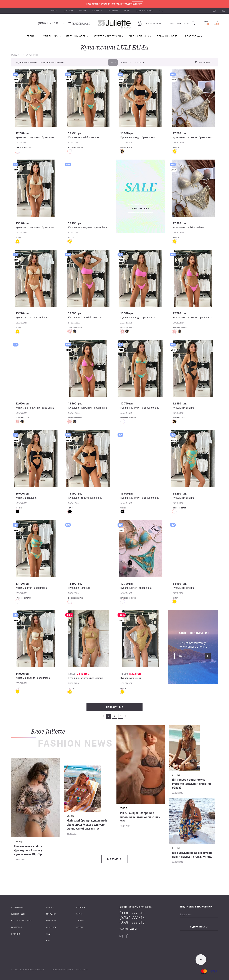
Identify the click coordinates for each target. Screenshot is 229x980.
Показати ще (115, 707)
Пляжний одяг (76, 36)
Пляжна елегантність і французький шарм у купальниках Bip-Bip (29, 850)
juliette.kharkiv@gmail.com (136, 907)
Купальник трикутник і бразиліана (35, 137)
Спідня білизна (139, 36)
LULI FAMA (21, 143)
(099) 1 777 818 (50, 23)
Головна (15, 55)
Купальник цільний (184, 408)
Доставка (69, 11)
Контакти (97, 11)
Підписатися (198, 927)
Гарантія (79, 921)
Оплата (83, 11)
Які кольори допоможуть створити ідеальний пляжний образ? (191, 784)
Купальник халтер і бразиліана (85, 678)
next (126, 716)
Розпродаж (193, 36)
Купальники (50, 36)
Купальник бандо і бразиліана (138, 137)
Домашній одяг (167, 36)
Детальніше (140, 208)
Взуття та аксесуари (107, 36)
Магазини (51, 914)
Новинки (16, 934)
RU (224, 11)
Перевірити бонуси (144, 11)
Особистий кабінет (152, 23)
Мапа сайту (82, 969)
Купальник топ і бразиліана (84, 137)
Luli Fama (138, 4)
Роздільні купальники (52, 63)
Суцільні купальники (26, 63)
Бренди (32, 36)
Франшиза (113, 11)
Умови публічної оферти (61, 969)
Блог (162, 11)
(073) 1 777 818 (132, 917)
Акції (126, 11)
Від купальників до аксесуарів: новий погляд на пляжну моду (193, 855)
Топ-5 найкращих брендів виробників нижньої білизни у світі (140, 817)
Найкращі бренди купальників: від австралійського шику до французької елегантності (88, 825)
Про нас (54, 11)
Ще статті (113, 859)
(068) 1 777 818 (132, 922)
